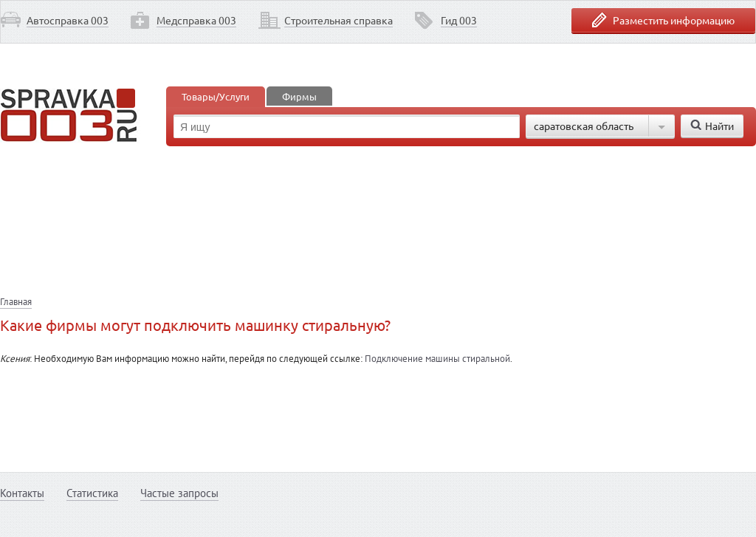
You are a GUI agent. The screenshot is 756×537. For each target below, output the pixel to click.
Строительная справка (339, 20)
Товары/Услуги (216, 96)
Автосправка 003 (68, 20)
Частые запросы (179, 493)
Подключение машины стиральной (437, 359)
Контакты (22, 493)
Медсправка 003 (196, 20)
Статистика (92, 493)
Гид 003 (459, 20)
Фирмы (299, 96)
